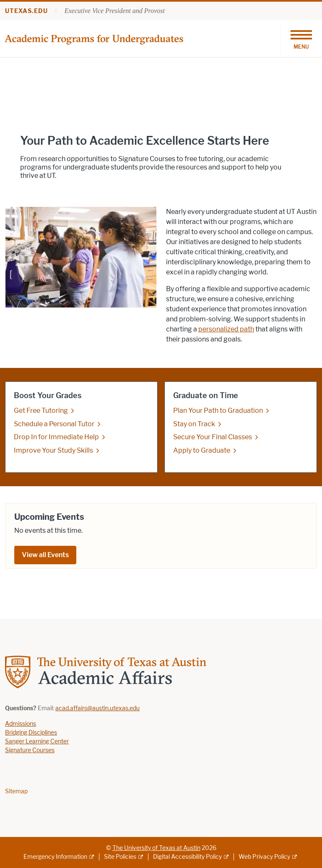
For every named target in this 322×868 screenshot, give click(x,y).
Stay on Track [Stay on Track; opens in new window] (194, 424)
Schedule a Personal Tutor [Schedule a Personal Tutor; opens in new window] (54, 424)
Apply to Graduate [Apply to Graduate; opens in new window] (202, 450)
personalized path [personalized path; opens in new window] (226, 329)
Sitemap (16, 791)
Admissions (21, 724)
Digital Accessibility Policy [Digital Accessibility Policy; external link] (187, 857)
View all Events (45, 555)
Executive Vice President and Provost (115, 11)
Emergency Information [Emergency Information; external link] (55, 857)
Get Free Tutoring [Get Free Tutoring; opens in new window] (41, 411)
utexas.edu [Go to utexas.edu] (26, 11)
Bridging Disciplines (31, 733)
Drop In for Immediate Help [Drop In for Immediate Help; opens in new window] (56, 437)
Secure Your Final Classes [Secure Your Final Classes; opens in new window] (213, 437)
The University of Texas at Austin (156, 848)
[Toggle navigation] (301, 39)
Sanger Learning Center (37, 742)
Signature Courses (30, 750)
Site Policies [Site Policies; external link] (120, 857)
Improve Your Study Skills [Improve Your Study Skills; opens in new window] (53, 450)
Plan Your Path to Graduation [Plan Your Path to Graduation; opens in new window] (218, 411)
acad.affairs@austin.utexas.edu (97, 708)
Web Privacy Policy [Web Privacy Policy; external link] (264, 857)
